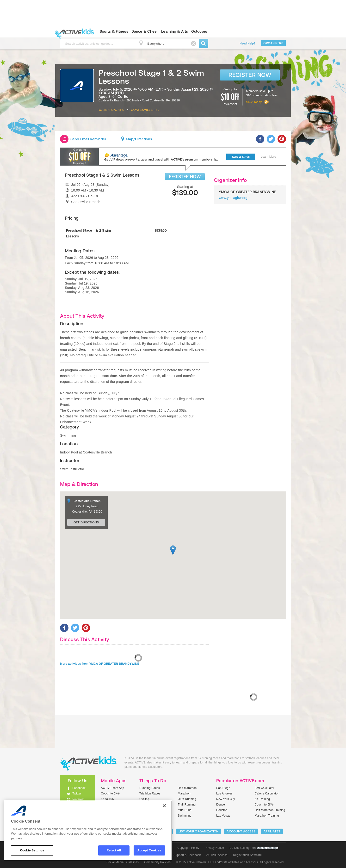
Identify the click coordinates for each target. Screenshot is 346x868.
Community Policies (157, 862)
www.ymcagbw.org (233, 198)
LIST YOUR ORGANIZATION (199, 831)
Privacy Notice (214, 848)
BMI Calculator (265, 788)
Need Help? (247, 43)
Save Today (254, 102)
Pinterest (78, 799)
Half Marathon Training (270, 810)
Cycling (144, 799)
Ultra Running (187, 799)
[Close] (164, 806)
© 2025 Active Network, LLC (195, 862)
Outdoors (199, 31)
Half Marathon (187, 788)
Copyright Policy (188, 848)
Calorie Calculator (267, 794)
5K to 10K (108, 799)
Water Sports (111, 110)
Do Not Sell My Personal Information (254, 848)
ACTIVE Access (217, 855)
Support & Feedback (187, 855)
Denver (221, 805)
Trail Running (187, 805)
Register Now (250, 75)
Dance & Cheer (145, 31)
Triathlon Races (150, 794)
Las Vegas (223, 816)
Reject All (114, 850)
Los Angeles (224, 794)
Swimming (185, 816)
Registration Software (247, 855)
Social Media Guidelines (123, 862)
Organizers (273, 43)
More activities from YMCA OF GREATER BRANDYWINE (100, 664)
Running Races (150, 788)
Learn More (268, 157)
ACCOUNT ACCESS (241, 831)
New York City (226, 799)
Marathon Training (267, 816)
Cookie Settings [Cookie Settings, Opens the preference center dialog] (32, 850)
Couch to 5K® (110, 794)
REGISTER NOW (185, 177)
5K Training (262, 799)
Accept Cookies (149, 850)
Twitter (77, 794)
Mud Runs (185, 810)
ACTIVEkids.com (73, 31)
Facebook (79, 788)
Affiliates (272, 831)
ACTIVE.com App (113, 788)
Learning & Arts (175, 31)
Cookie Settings (268, 848)
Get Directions (86, 522)
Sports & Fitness (114, 31)
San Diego (223, 788)
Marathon (184, 794)
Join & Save (241, 157)
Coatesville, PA (145, 110)
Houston (222, 810)
